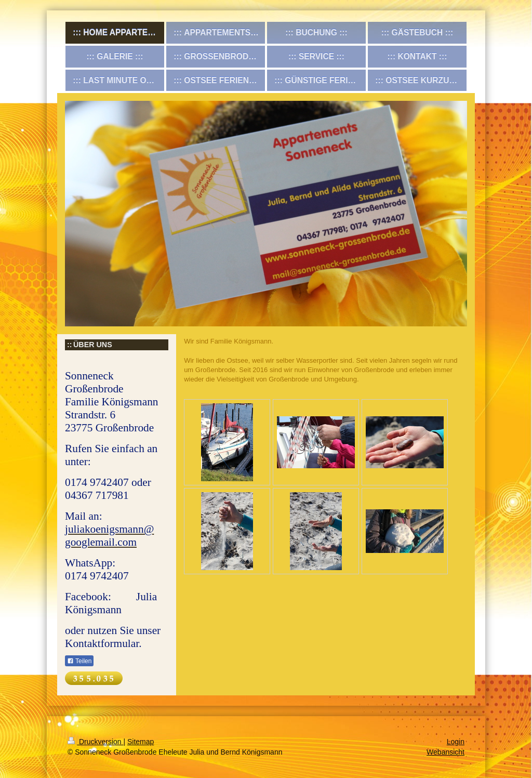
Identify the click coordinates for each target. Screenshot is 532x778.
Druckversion (95, 742)
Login (456, 742)
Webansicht (445, 752)
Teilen (79, 661)
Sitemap (141, 742)
